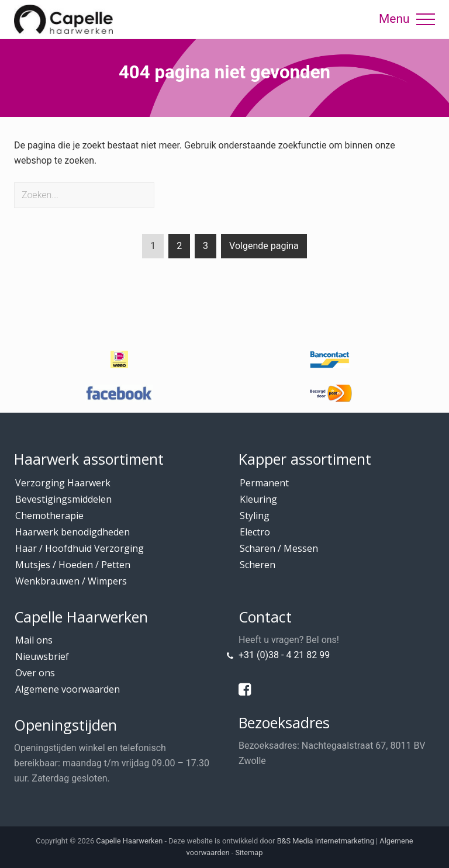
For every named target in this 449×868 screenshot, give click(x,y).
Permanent (264, 483)
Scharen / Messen (279, 548)
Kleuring (258, 499)
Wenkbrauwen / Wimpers (71, 581)
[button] (426, 19)
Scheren (258, 565)
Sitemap (249, 853)
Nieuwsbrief (42, 656)
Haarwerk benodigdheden (72, 532)
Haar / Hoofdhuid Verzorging (80, 548)
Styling (255, 516)
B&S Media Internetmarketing (326, 841)
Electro (255, 532)
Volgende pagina (264, 246)
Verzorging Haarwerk (63, 483)
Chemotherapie (49, 516)
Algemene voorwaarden (68, 689)
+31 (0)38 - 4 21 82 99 (284, 655)
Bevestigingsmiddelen (63, 499)
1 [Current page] (153, 248)
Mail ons (34, 640)
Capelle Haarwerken (129, 841)
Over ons (35, 673)
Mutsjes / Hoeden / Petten (73, 565)
